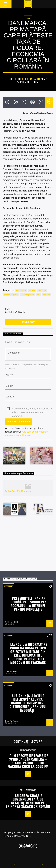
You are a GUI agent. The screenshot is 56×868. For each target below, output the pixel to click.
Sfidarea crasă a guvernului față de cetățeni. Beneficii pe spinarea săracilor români (28, 801)
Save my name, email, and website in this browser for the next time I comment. (32, 409)
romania (47, 295)
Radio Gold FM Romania (18, 491)
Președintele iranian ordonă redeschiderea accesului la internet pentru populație (28, 604)
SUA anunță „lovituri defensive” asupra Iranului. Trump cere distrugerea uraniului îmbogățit (28, 703)
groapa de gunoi (11, 295)
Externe (9, 586)
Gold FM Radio (31, 79)
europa (32, 290)
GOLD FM (42, 290)
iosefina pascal (27, 295)
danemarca (21, 290)
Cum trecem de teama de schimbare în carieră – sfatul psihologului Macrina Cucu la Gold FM (28, 761)
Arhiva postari (28, 322)
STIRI (28, 18)
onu (39, 295)
